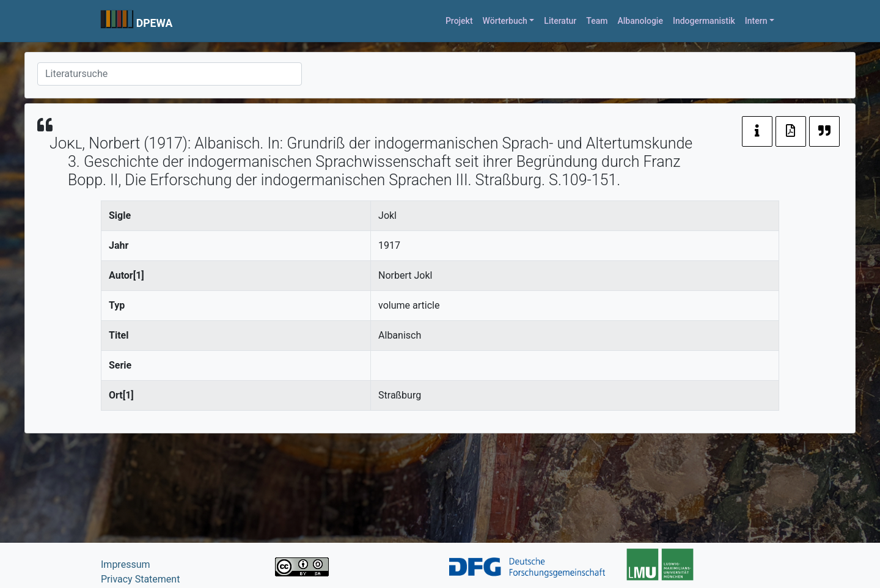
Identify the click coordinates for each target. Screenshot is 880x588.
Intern (756, 21)
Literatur (560, 21)
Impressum (126, 564)
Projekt (459, 21)
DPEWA (155, 23)
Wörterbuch (505, 21)
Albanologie (640, 21)
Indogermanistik (704, 21)
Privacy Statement (140, 579)
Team (597, 21)
